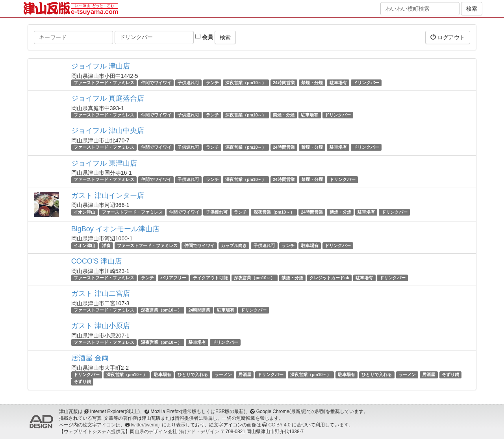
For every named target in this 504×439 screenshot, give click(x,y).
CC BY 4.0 (280, 425)
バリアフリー (173, 278)
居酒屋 (245, 374)
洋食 (106, 245)
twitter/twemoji (145, 425)
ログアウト (448, 37)
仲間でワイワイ (156, 83)
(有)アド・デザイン (199, 432)
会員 (204, 37)
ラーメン (223, 374)
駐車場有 (338, 83)
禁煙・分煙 (312, 83)
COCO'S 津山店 (96, 261)
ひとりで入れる (193, 374)
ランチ (212, 83)
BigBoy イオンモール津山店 (115, 229)
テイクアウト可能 (210, 278)
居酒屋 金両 (90, 358)
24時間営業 (284, 83)
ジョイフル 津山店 (101, 66)
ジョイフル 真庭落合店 (108, 98)
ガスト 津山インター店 (108, 196)
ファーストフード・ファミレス (104, 83)
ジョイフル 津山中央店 (108, 131)
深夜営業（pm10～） (246, 83)
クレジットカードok (329, 278)
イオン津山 (84, 212)
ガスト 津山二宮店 (101, 293)
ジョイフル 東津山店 (104, 163)
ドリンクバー (366, 83)
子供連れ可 (188, 83)
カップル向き (234, 245)
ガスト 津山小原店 (101, 326)
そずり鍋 (450, 374)
